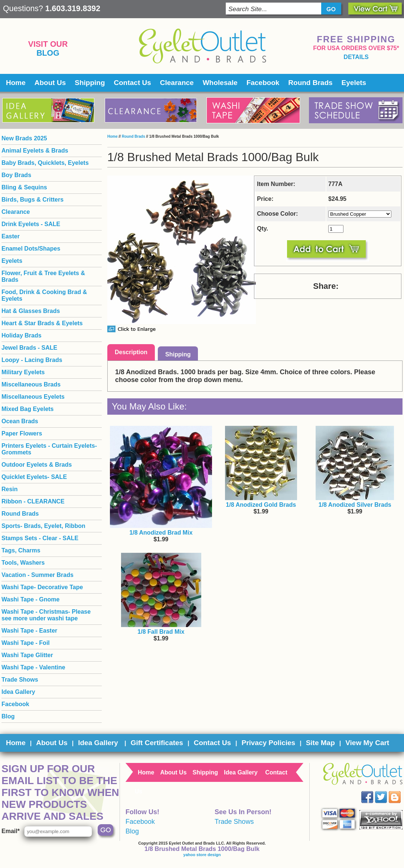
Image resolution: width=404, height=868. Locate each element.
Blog (48, 53)
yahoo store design (202, 855)
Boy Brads (16, 175)
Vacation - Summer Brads (38, 575)
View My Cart (367, 743)
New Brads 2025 (24, 138)
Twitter (386, 791)
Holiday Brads (22, 335)
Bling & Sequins (24, 187)
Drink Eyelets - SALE (31, 224)
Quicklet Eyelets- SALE (34, 477)
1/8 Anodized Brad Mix (161, 533)
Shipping (90, 83)
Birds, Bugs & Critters (32, 200)
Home (16, 83)
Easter (11, 236)
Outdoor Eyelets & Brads (37, 465)
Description (131, 352)
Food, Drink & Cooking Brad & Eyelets (44, 295)
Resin (10, 489)
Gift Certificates (157, 743)
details (356, 57)
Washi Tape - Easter (29, 631)
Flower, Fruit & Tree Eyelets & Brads (43, 276)
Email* (11, 831)
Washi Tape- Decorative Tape (42, 587)
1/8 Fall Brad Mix (161, 632)
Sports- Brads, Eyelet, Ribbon (43, 526)
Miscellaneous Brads (31, 384)
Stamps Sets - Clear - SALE (40, 538)
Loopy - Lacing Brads (32, 360)
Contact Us (133, 83)
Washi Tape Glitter (27, 655)
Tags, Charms (21, 550)
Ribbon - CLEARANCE (33, 501)
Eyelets (354, 83)
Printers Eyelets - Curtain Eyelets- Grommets (49, 449)
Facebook (263, 83)
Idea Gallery (18, 692)
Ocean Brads (20, 421)
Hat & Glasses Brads (31, 311)
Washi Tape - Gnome (30, 599)
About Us (50, 83)
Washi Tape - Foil (26, 643)
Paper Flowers (22, 433)
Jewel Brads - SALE (29, 348)
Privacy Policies (268, 743)
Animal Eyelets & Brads (35, 151)
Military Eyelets (23, 372)
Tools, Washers (23, 563)
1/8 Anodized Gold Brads (261, 505)
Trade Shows (20, 680)
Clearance (177, 83)
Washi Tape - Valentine (33, 667)
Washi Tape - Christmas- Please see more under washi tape (46, 615)
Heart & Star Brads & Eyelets (42, 323)
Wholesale (220, 83)
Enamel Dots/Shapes (31, 249)
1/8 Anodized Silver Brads (355, 505)
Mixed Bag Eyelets (28, 409)
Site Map (320, 743)
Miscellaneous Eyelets (33, 397)
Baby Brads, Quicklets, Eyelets (45, 163)
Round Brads (310, 83)
